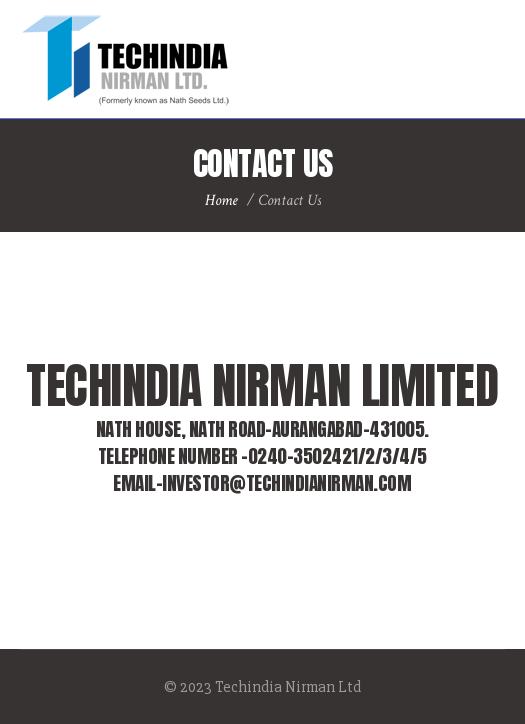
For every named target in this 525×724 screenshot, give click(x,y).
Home (221, 200)
